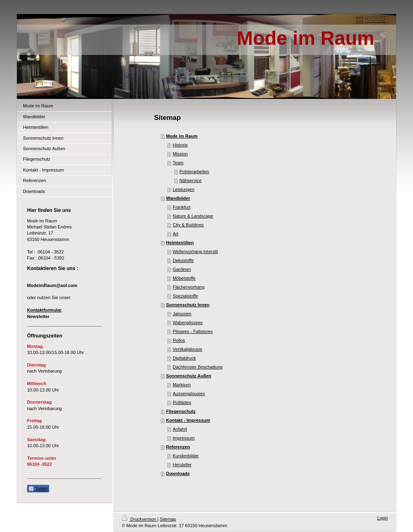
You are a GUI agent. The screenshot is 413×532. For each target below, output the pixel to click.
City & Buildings (188, 225)
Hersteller (182, 465)
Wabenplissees (188, 323)
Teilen (38, 489)
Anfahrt (180, 429)
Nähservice (191, 180)
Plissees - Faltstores (193, 331)
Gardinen (182, 269)
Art (175, 234)
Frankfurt (181, 207)
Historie (180, 145)
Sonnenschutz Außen (189, 376)
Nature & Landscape (193, 216)
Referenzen (178, 447)
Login (383, 518)
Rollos (179, 340)
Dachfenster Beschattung (198, 367)
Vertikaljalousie (187, 349)
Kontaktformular (44, 310)
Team (178, 163)
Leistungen (184, 189)
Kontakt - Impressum (188, 420)
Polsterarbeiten (194, 172)
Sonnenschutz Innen (188, 305)
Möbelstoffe (184, 278)
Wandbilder (178, 198)
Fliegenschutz (181, 411)
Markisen (182, 385)
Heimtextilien (180, 243)
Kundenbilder (186, 456)
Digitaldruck (184, 358)
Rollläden (182, 402)
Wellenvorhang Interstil (195, 251)
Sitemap (168, 519)
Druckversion (140, 519)
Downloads (178, 473)
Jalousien (182, 314)
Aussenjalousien (189, 394)
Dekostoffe (183, 260)
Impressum (184, 438)
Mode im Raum (182, 136)
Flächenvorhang (189, 287)
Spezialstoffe (185, 296)
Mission (180, 154)
